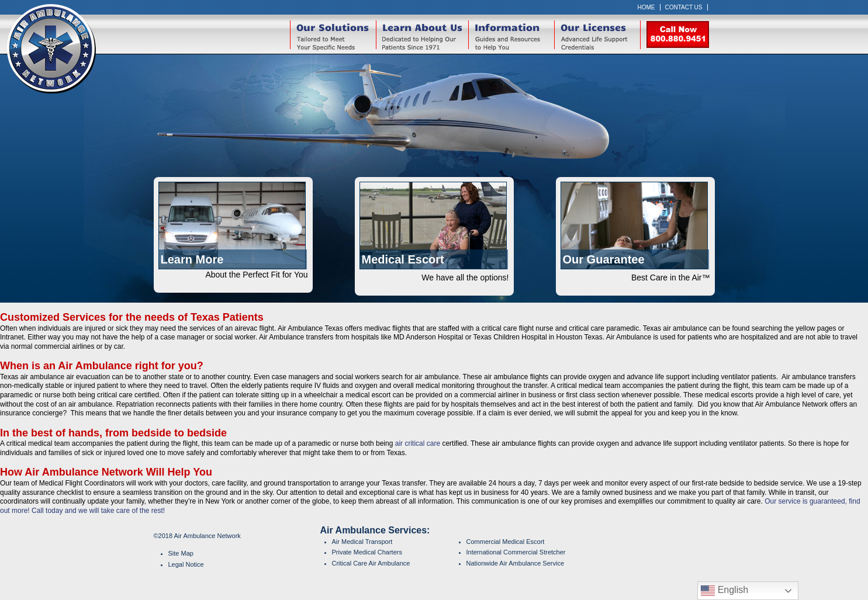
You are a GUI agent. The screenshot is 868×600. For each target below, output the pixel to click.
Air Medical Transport (362, 542)
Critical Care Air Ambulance (371, 563)
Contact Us (684, 7)
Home (646, 7)
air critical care (418, 443)
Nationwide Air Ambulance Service (516, 563)
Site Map (181, 553)
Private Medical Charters (367, 552)
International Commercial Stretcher (516, 552)
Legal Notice (186, 564)
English (725, 591)
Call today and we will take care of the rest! (98, 511)
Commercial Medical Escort (506, 542)
